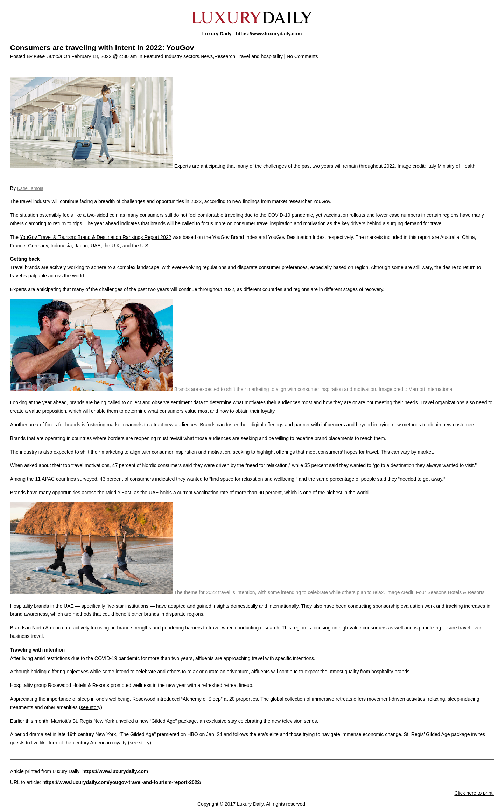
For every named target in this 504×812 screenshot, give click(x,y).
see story (90, 707)
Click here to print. (474, 793)
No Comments (302, 56)
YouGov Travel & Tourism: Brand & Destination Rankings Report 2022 (96, 237)
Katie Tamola (30, 188)
